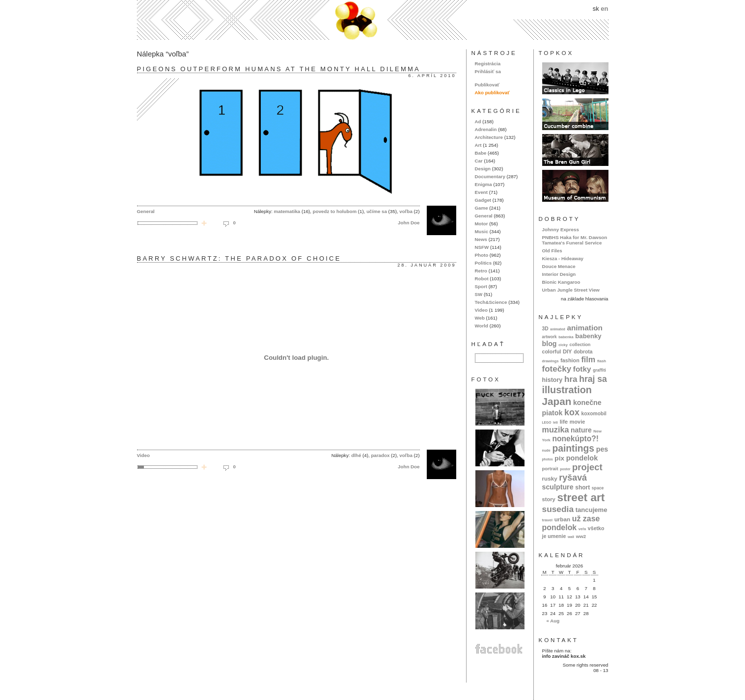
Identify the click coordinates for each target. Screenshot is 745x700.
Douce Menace (559, 266)
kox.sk (373, 20)
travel (548, 520)
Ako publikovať (492, 93)
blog (550, 344)
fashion (570, 360)
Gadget (483, 200)
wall (571, 537)
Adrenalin (486, 129)
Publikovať (487, 85)
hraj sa (593, 379)
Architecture (489, 137)
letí (555, 422)
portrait (550, 469)
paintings (573, 448)
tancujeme (592, 510)
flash (602, 361)
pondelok (582, 458)
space (598, 488)
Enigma (483, 184)
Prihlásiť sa (488, 71)
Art (478, 145)
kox (572, 412)
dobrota (583, 352)
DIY (567, 351)
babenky (588, 336)
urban (563, 519)
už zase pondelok (571, 523)
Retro (481, 271)
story (549, 499)
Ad (478, 121)
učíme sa (377, 211)
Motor (482, 224)
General (146, 211)
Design (483, 169)
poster (565, 469)
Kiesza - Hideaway (563, 258)
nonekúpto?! (575, 439)
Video (143, 455)
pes (602, 449)
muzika (556, 430)
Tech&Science (491, 302)
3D (545, 329)
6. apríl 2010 (432, 76)
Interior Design (559, 274)
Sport (481, 286)
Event (482, 192)
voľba (406, 211)
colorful (552, 351)
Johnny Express (561, 229)
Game (482, 208)
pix (559, 458)
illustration (567, 390)
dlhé (356, 455)
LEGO (547, 422)
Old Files (552, 251)
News (481, 239)
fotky (582, 369)
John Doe (409, 223)
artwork (550, 337)
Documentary (490, 176)
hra (571, 379)
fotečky (557, 369)
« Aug (553, 621)
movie (577, 422)
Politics (483, 263)
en (604, 9)
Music (482, 231)
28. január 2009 (427, 265)
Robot (482, 279)
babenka (566, 337)
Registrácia (488, 64)
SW (479, 294)
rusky (550, 478)
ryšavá (573, 478)
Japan (557, 401)
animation (585, 328)
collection (580, 345)
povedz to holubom (335, 211)
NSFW (482, 247)
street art (581, 497)
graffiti (599, 370)
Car (479, 161)
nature (581, 430)
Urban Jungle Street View (571, 290)
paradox (380, 455)
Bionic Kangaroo (561, 282)
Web (480, 318)
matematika (287, 211)
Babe (481, 153)
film (588, 359)
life (564, 422)
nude (546, 450)
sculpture (558, 487)
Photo (482, 255)
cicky (563, 345)
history (552, 380)
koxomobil (594, 414)
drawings (551, 361)
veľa (582, 529)
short (582, 487)
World (482, 326)
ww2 (581, 536)
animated (557, 329)
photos (548, 459)
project (587, 467)
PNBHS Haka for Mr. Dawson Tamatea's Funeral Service (575, 240)
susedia (558, 509)
